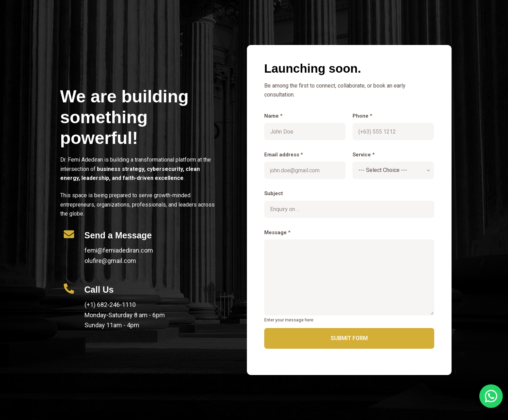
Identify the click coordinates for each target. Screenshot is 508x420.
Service (364, 155)
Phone (362, 116)
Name (273, 116)
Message (277, 232)
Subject (274, 193)
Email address (284, 155)
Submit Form (349, 338)
